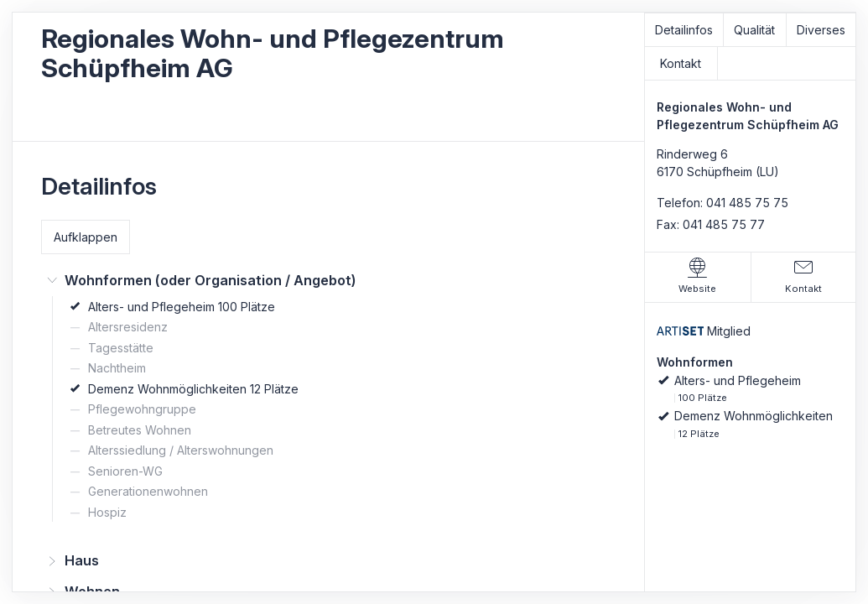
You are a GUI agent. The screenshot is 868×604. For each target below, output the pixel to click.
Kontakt (681, 63)
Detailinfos (684, 30)
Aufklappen (86, 237)
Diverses (821, 30)
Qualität (754, 30)
